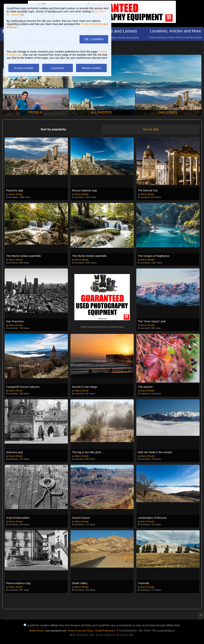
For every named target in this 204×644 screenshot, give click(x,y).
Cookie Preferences (105, 631)
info (121, 327)
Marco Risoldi (16, 194)
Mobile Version (37, 631)
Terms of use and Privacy (81, 631)
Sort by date (151, 129)
